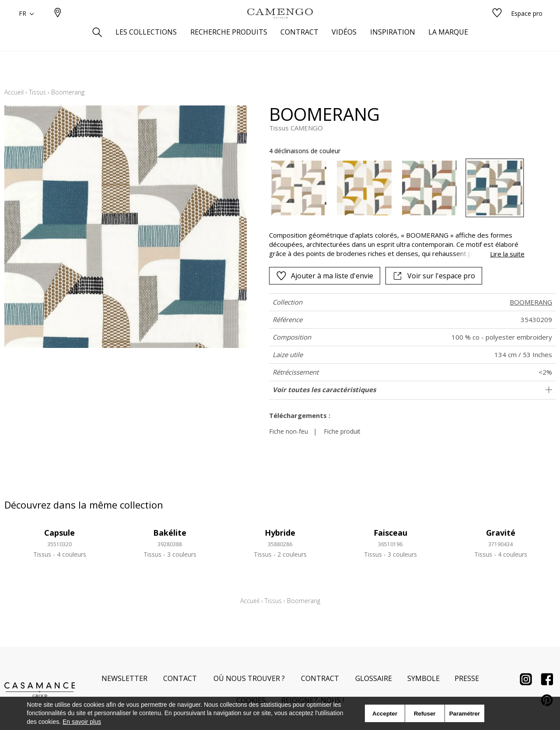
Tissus (37, 92)
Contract (320, 678)
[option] (299, 188)
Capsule (59, 533)
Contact (180, 678)
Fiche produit (342, 431)
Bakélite (170, 533)
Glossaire (374, 678)
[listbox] (391, 188)
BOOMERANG (531, 302)
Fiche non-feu (289, 431)
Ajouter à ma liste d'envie (325, 276)
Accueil (14, 92)
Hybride (280, 533)
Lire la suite (507, 254)
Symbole (423, 678)
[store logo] (280, 28)
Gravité (501, 533)
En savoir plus (82, 722)
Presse (467, 678)
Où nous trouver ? (249, 678)
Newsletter (124, 678)
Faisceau (390, 533)
